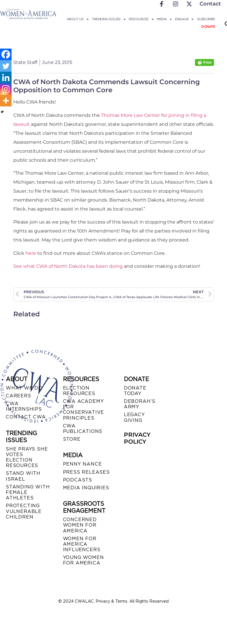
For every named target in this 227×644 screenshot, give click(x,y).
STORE (72, 439)
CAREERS (18, 396)
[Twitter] (6, 66)
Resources (141, 19)
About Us (78, 19)
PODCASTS (78, 480)
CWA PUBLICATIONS (83, 429)
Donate (208, 27)
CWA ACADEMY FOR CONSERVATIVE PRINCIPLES (84, 410)
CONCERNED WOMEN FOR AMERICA (80, 525)
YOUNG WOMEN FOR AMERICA (83, 560)
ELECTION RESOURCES (79, 391)
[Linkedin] (6, 77)
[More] (6, 101)
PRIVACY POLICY (137, 438)
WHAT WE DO (24, 388)
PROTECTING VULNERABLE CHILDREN (24, 511)
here (31, 253)
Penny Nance (82, 464)
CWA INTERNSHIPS (24, 406)
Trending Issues (109, 19)
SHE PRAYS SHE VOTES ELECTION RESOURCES (27, 457)
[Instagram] (6, 89)
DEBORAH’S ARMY (140, 404)
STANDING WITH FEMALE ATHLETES (28, 492)
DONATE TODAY (135, 391)
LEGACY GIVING (134, 417)
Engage (184, 19)
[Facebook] (6, 54)
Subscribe (206, 19)
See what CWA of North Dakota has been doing (68, 266)
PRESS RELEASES (86, 472)
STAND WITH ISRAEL (23, 476)
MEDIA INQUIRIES (86, 488)
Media (164, 19)
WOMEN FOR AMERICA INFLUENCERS (82, 544)
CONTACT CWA (26, 417)
